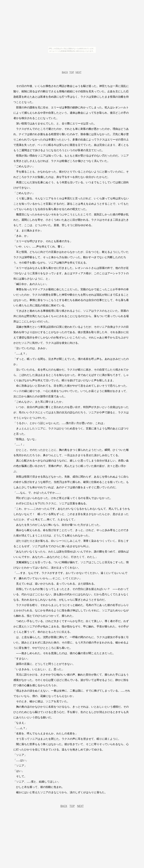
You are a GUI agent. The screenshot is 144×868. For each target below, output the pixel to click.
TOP (72, 72)
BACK (65, 72)
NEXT (78, 72)
